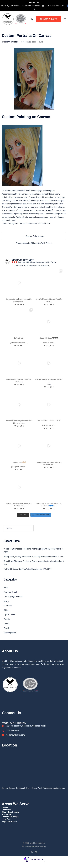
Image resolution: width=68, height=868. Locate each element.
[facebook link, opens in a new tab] (36, 852)
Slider (6, 610)
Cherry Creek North (10, 812)
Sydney (43, 846)
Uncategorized (10, 633)
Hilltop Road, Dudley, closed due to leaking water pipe (27, 557)
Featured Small (10, 592)
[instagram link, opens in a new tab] (32, 852)
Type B (7, 628)
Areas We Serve (16, 804)
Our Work (8, 606)
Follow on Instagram (41, 515)
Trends (7, 619)
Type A (7, 624)
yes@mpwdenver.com (15, 735)
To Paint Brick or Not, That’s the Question (21, 569)
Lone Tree (6, 819)
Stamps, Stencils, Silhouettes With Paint (33, 243)
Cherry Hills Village (10, 817)
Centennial (7, 810)
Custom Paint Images (35, 236)
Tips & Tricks (9, 615)
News (6, 601)
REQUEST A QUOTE (48, 19)
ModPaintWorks (11, 42)
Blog (41, 42)
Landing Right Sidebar (13, 597)
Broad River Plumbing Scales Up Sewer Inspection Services (29, 561)
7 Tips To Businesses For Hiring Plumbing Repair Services (29, 549)
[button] (32, 19)
